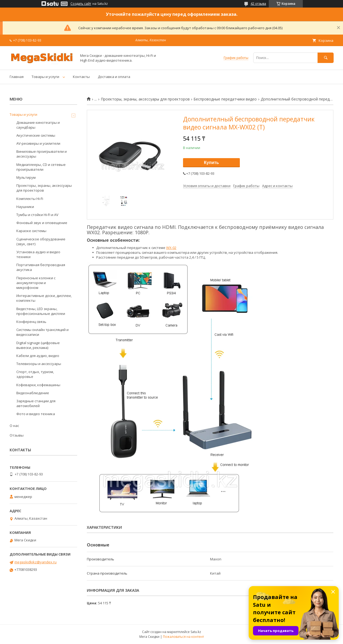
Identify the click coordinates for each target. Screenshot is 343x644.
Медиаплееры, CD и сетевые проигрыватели (41, 167)
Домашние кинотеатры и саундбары (38, 125)
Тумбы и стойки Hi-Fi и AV (37, 215)
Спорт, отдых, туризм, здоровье (35, 374)
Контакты (81, 77)
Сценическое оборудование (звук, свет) (41, 241)
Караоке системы (31, 231)
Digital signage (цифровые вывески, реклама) (38, 345)
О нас (14, 426)
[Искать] (326, 58)
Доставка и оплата (114, 77)
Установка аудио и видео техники (38, 254)
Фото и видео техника (36, 414)
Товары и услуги (45, 77)
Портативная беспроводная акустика (41, 267)
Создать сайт (81, 4)
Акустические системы (36, 135)
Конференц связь (31, 322)
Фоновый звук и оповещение (42, 223)
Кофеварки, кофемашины (38, 385)
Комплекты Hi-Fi (30, 199)
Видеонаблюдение (33, 393)
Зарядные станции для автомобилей (36, 403)
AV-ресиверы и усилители (38, 143)
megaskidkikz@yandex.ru (36, 562)
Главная (17, 77)
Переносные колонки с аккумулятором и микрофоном (36, 283)
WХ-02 (171, 248)
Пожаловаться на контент (183, 637)
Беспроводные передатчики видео (225, 99)
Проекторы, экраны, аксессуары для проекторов (145, 99)
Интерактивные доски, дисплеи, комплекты (44, 298)
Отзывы (17, 435)
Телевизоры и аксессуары (39, 364)
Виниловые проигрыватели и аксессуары (42, 154)
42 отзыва (258, 4)
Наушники (25, 207)
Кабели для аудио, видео (38, 356)
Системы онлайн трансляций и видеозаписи (42, 332)
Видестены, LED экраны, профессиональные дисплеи (41, 311)
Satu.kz (196, 632)
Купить (211, 163)
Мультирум (26, 177)
